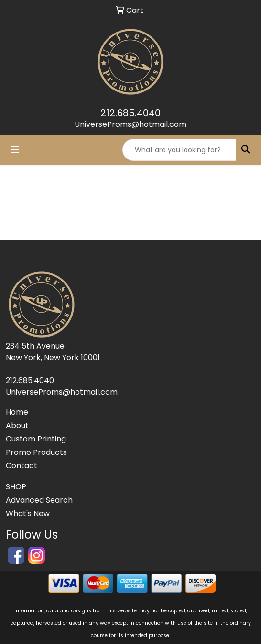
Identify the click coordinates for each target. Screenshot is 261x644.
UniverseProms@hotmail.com (130, 124)
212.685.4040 (130, 113)
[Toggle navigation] (15, 150)
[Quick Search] (179, 150)
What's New (28, 514)
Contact (22, 466)
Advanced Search (39, 500)
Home (17, 412)
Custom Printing (36, 439)
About (17, 425)
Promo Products (36, 452)
